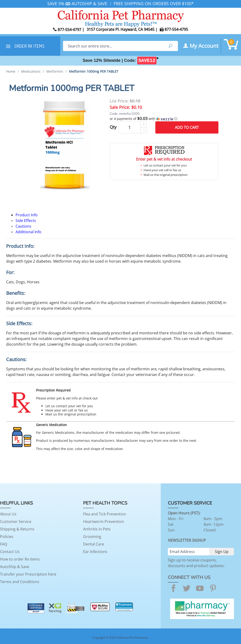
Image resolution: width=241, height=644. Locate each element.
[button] (164, 119)
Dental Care (94, 544)
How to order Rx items (20, 559)
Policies (7, 537)
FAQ (4, 544)
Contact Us (10, 552)
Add (187, 127)
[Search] (113, 46)
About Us (8, 514)
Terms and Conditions (20, 582)
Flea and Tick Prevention (105, 514)
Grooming (92, 537)
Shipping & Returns (17, 529)
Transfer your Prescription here (28, 574)
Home (11, 71)
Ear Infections (95, 552)
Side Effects (26, 221)
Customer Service (16, 522)
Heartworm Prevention (104, 522)
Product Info (27, 215)
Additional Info (28, 232)
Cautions (23, 226)
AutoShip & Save (15, 567)
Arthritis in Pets (97, 529)
